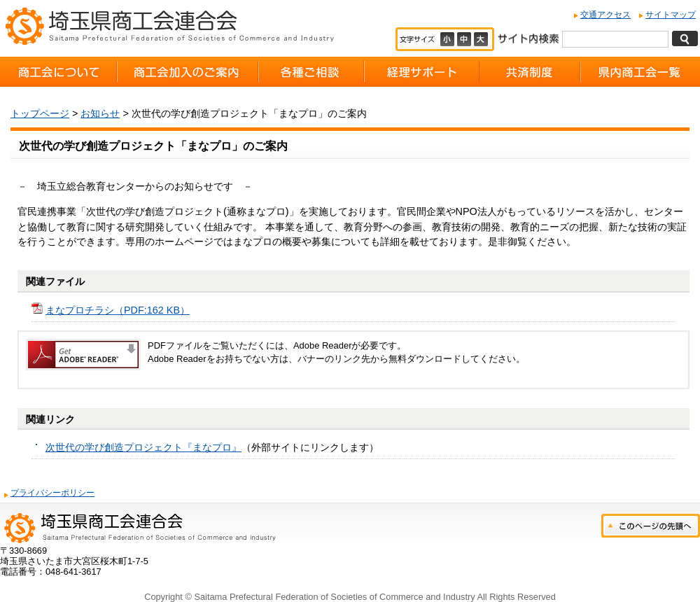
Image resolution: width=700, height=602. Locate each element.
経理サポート (422, 72)
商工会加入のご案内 (188, 72)
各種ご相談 (311, 72)
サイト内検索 (528, 37)
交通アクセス (605, 15)
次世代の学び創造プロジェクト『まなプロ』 (143, 447)
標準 (465, 39)
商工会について (58, 72)
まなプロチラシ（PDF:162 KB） (118, 310)
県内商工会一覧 (640, 72)
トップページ (40, 113)
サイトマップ (671, 15)
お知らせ (100, 113)
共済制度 (530, 72)
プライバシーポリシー (52, 493)
